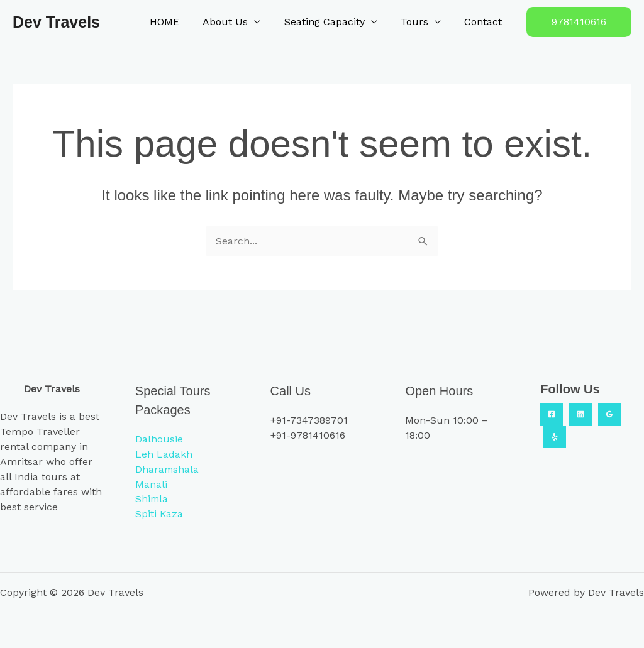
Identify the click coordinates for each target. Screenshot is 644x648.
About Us (237, 22)
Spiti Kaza (159, 514)
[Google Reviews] (609, 414)
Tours (419, 22)
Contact (485, 22)
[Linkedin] (580, 414)
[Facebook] (552, 414)
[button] (579, 22)
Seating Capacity (333, 22)
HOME (180, 22)
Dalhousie (159, 438)
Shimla (152, 499)
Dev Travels (56, 22)
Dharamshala (168, 469)
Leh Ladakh (164, 453)
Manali (151, 484)
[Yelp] (555, 436)
